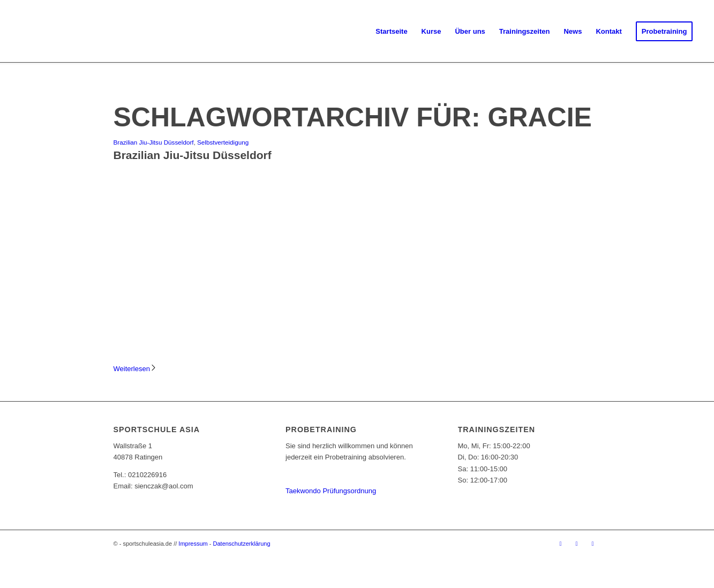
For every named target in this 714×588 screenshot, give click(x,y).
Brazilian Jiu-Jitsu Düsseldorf (154, 142)
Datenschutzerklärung (242, 544)
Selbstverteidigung (223, 142)
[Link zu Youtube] (593, 544)
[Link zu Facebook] (561, 544)
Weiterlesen (135, 369)
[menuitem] (391, 32)
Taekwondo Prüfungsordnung (331, 491)
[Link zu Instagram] (577, 544)
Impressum (193, 544)
